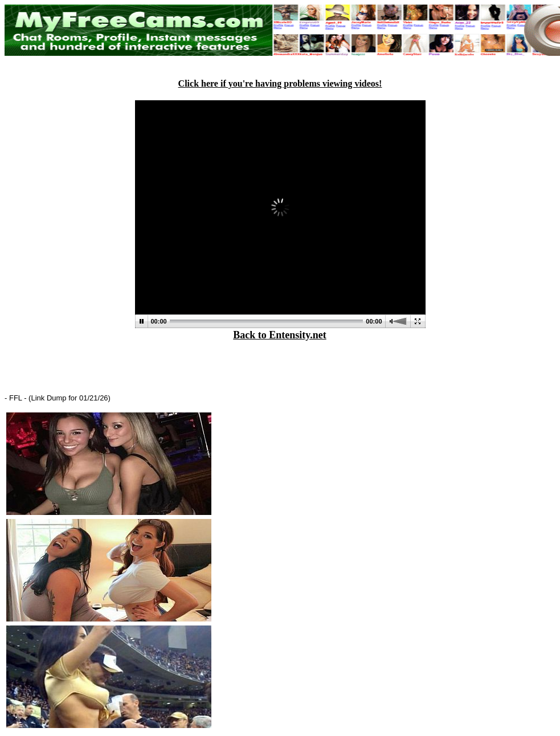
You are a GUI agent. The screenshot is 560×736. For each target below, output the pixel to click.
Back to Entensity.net (280, 335)
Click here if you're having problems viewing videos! (280, 83)
